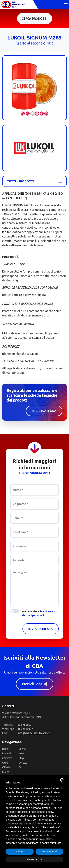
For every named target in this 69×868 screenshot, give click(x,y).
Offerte (6, 768)
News (22, 754)
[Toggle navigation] (66, 5)
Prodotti (6, 754)
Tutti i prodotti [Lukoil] (34, 181)
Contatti (23, 763)
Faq (21, 768)
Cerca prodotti (35, 19)
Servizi (22, 749)
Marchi (6, 772)
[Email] (34, 733)
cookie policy (45, 812)
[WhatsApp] (25, 729)
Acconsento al (39, 613)
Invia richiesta (41, 629)
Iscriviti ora (34, 684)
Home (5, 749)
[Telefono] (24, 725)
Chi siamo (7, 758)
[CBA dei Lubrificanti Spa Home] (14, 5)
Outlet (6, 763)
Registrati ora (44, 411)
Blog (21, 758)
